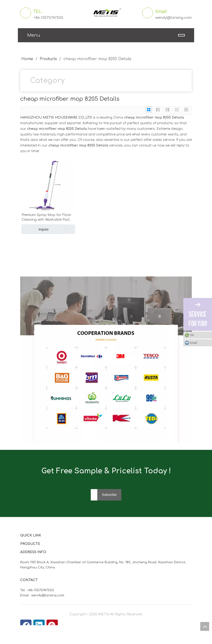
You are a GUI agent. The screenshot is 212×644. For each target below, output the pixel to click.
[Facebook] (26, 625)
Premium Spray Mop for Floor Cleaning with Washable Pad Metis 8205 (47, 218)
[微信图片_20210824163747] (24, 280)
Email (193, 343)
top (205, 626)
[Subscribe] (109, 495)
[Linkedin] (39, 625)
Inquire (35, 229)
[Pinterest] (52, 625)
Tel (192, 335)
